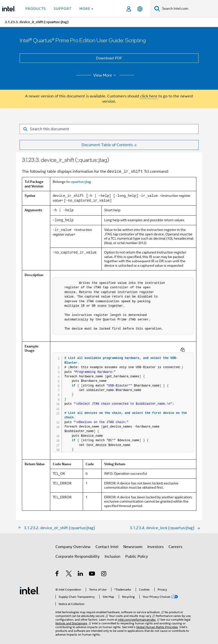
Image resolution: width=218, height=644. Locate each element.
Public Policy (137, 553)
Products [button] (36, 9)
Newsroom (133, 543)
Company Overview (73, 543)
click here (149, 96)
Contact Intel (107, 543)
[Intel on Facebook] (57, 570)
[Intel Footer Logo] (30, 586)
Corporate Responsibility (78, 553)
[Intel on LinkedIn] (81, 570)
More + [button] (86, 9)
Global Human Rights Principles (157, 623)
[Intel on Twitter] (69, 570)
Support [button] (63, 9)
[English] (140, 9)
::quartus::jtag (81, 182)
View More (105, 75)
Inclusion (112, 553)
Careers (175, 543)
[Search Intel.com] (189, 9)
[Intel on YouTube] (92, 570)
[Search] (157, 9)
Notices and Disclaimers (71, 619)
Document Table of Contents (107, 145)
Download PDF (109, 58)
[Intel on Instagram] (104, 570)
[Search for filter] (109, 129)
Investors (155, 543)
